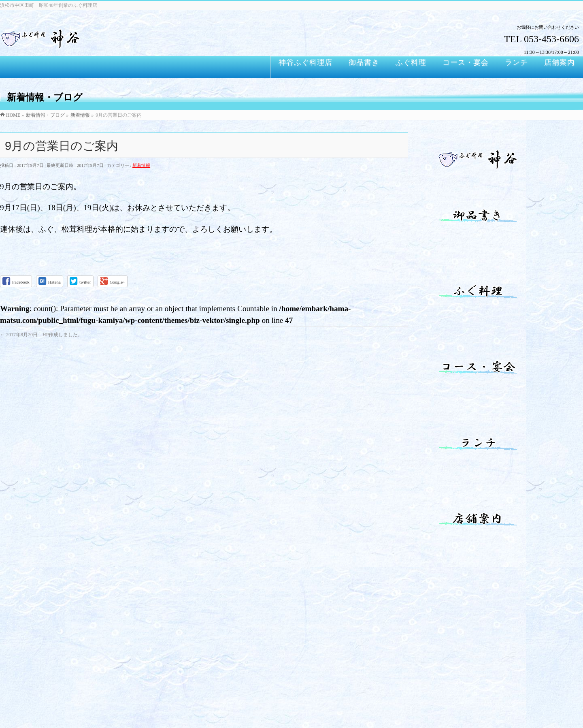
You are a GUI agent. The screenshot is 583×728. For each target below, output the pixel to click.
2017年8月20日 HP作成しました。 (41, 335)
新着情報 (141, 165)
